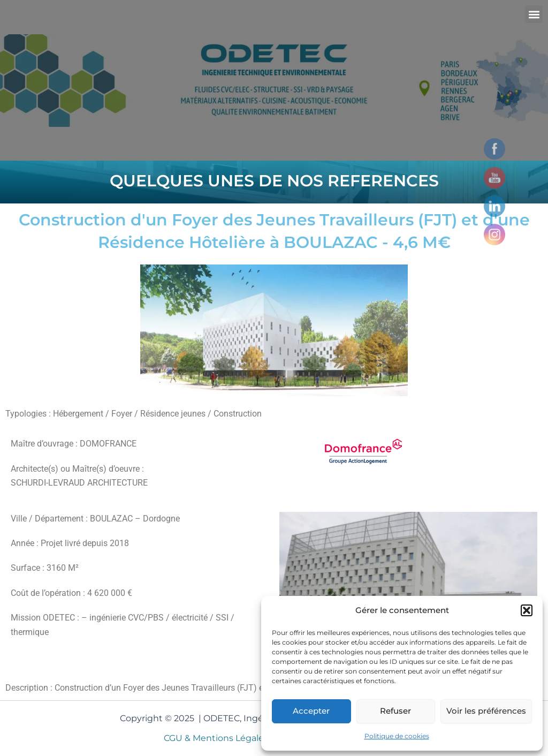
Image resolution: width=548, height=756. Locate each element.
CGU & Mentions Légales (216, 738)
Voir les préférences (486, 711)
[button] (527, 610)
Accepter (311, 711)
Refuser (395, 711)
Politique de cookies (397, 736)
